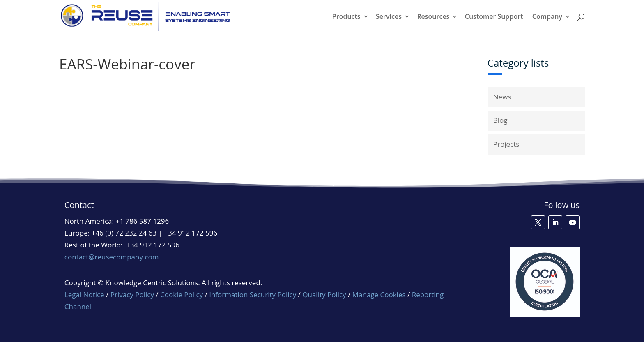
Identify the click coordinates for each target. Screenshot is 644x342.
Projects (506, 144)
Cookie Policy (182, 295)
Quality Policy (325, 295)
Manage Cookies (379, 295)
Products (346, 17)
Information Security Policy (253, 295)
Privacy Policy (132, 295)
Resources (433, 17)
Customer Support (494, 17)
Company (547, 17)
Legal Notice (84, 295)
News (502, 97)
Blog (500, 120)
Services (389, 17)
